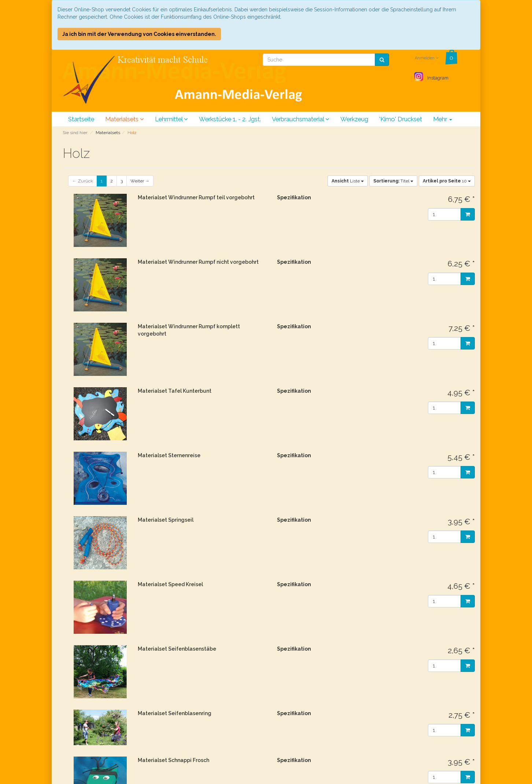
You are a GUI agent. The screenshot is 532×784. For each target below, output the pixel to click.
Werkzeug (354, 119)
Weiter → (140, 181)
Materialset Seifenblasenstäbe (177, 649)
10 (447, 181)
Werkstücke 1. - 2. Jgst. (230, 119)
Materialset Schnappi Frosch (173, 760)
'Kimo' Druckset (401, 119)
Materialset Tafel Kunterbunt (175, 391)
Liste (348, 181)
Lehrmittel (171, 119)
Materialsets (125, 119)
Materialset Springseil (166, 520)
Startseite (81, 119)
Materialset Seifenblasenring (175, 713)
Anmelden (426, 58)
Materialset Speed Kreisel (170, 584)
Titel (393, 181)
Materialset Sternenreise (169, 455)
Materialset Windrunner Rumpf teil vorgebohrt (196, 197)
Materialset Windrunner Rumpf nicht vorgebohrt (198, 262)
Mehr (443, 119)
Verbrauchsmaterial (301, 119)
